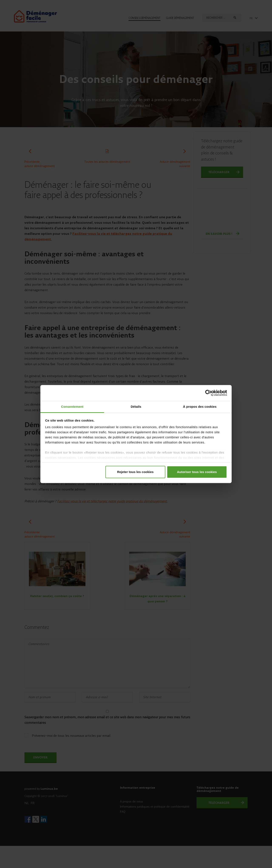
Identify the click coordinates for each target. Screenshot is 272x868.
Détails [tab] (136, 407)
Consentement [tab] (72, 407)
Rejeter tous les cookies (135, 472)
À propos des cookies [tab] (200, 407)
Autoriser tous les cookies (197, 472)
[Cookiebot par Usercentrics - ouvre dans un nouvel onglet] (208, 393)
